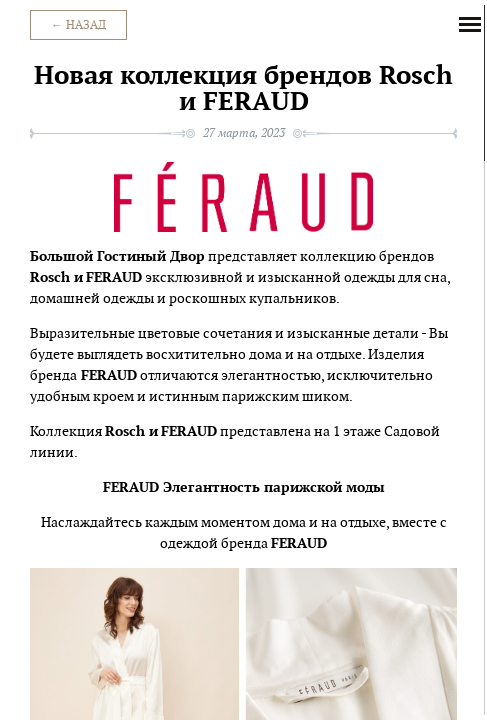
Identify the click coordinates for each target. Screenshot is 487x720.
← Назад (78, 25)
